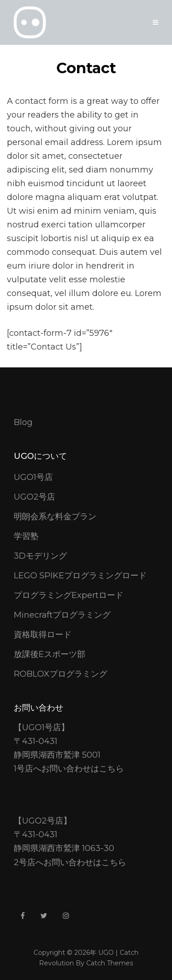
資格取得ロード (43, 635)
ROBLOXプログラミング (61, 674)
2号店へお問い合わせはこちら (70, 862)
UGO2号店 (34, 497)
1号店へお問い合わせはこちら (69, 769)
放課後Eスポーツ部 (50, 654)
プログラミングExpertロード (69, 595)
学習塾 (26, 536)
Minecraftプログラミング (62, 615)
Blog (23, 422)
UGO (106, 953)
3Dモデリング (40, 556)
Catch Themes (110, 963)
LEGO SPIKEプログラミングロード (80, 576)
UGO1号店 (33, 477)
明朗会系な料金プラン (55, 517)
